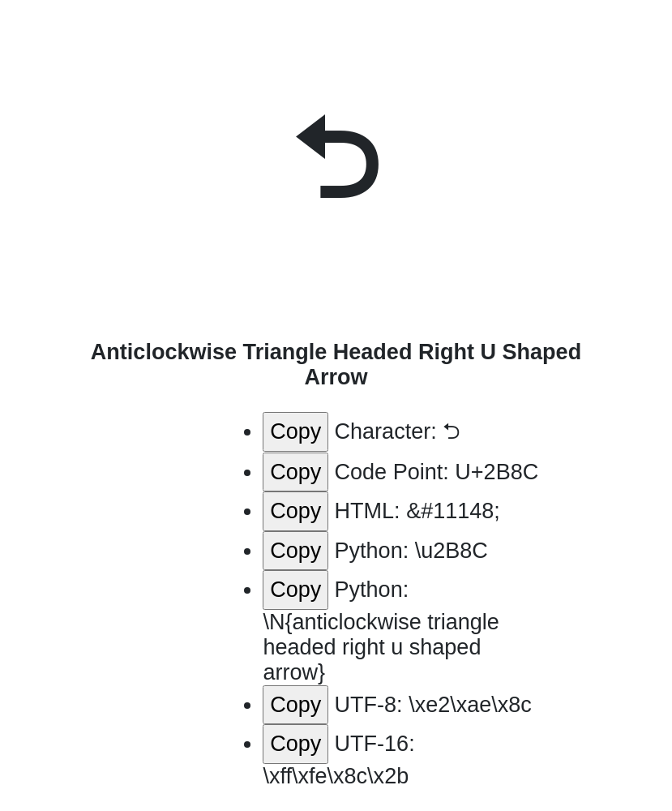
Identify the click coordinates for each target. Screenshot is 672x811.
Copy (295, 431)
